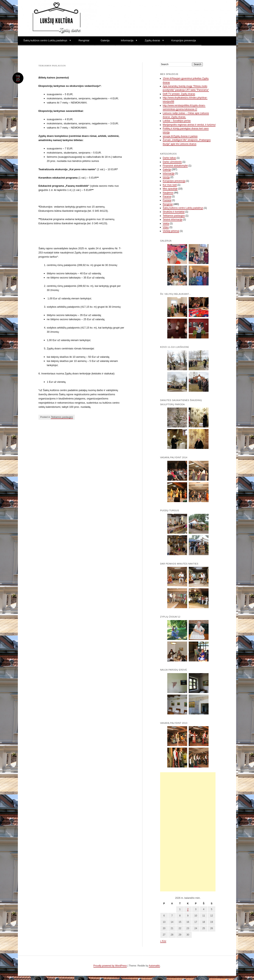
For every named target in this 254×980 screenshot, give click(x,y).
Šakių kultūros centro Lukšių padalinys (45, 40)
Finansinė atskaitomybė (175, 166)
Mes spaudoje (170, 189)
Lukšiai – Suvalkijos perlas (177, 121)
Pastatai (167, 200)
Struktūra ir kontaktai (174, 212)
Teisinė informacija (173, 219)
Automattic (154, 966)
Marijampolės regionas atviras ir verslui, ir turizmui (189, 125)
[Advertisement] (188, 832)
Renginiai (84, 40)
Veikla (166, 223)
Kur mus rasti (170, 185)
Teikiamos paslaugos (62, 417)
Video (166, 227)
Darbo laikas (169, 158)
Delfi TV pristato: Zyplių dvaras (179, 94)
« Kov (163, 941)
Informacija (127, 40)
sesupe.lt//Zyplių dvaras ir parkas (180, 136)
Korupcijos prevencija (184, 40)
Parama (167, 196)
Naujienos (168, 193)
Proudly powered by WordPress (110, 966)
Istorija (166, 177)
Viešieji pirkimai (171, 231)
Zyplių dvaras (152, 40)
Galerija (105, 40)
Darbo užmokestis (172, 162)
